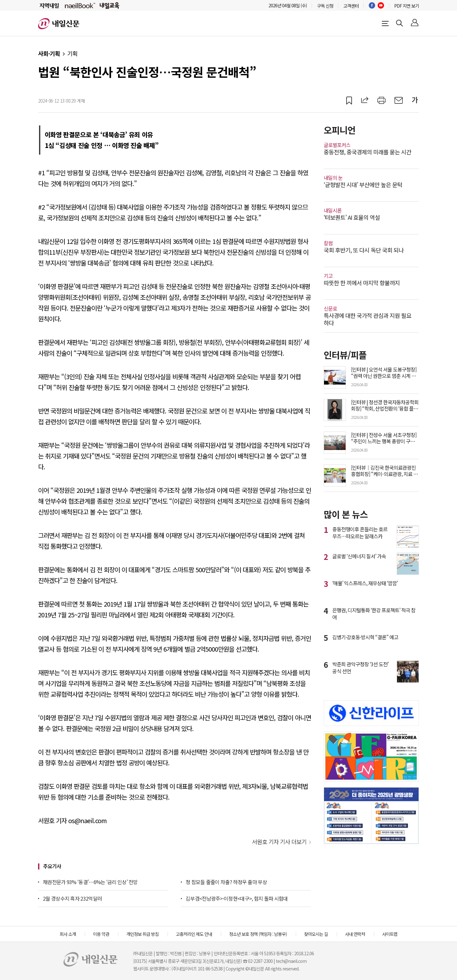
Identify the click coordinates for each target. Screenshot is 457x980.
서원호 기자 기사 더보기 (279, 842)
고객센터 (351, 6)
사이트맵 (390, 934)
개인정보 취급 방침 (142, 934)
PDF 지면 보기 (407, 6)
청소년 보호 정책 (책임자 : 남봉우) (258, 934)
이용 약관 (101, 934)
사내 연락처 (355, 934)
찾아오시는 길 (316, 934)
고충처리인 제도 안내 (194, 934)
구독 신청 (325, 6)
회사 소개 (68, 934)
